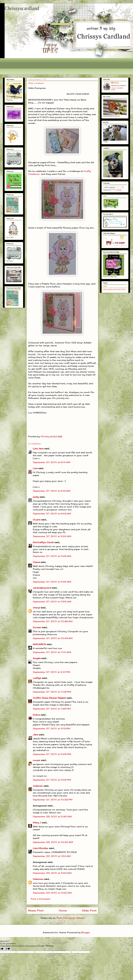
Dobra (36, 715)
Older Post (89, 910)
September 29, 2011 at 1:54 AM (52, 856)
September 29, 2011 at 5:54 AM (52, 873)
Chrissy (116, 83)
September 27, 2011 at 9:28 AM (52, 556)
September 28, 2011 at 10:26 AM (53, 842)
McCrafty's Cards (43, 542)
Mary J (37, 823)
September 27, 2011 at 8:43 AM (52, 514)
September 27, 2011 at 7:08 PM (52, 692)
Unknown (38, 879)
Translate (116, 190)
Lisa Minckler (40, 848)
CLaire (37, 520)
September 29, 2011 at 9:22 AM (52, 893)
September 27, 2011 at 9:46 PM (52, 780)
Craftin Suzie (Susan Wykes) (49, 698)
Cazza (36, 562)
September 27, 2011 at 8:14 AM (52, 462)
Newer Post (36, 910)
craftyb (37, 678)
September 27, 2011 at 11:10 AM (52, 652)
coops (36, 760)
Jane (35, 735)
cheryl (36, 608)
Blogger (86, 932)
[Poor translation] (8, 949)
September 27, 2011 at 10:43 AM (53, 638)
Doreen (37, 627)
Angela (37, 658)
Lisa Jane (38, 449)
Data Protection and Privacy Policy (114, 289)
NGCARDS (39, 644)
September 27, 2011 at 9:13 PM (51, 729)
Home (63, 910)
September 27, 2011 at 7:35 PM (52, 709)
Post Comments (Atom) (70, 918)
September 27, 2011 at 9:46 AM (52, 582)
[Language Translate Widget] (114, 187)
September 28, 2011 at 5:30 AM (52, 816)
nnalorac (38, 786)
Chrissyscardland (22, 8)
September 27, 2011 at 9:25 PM (52, 754)
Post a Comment (40, 899)
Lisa (35, 468)
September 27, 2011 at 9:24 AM (52, 536)
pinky (36, 497)
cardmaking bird (42, 588)
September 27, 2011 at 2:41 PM (51, 672)
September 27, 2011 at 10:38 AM (53, 621)
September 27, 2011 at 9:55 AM (52, 602)
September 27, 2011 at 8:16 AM (52, 491)
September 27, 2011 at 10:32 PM (53, 800)
